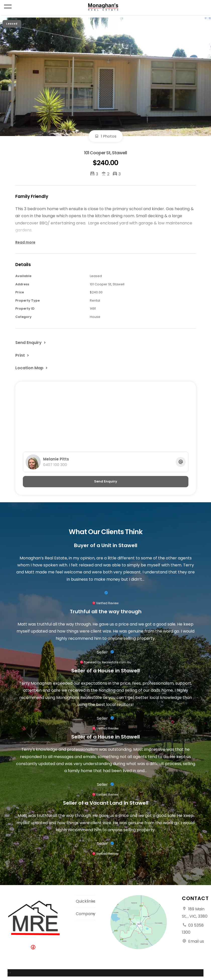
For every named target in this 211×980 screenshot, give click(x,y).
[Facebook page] (34, 948)
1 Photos (106, 136)
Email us (196, 941)
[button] (23, 355)
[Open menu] (8, 7)
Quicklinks (86, 901)
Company (86, 914)
